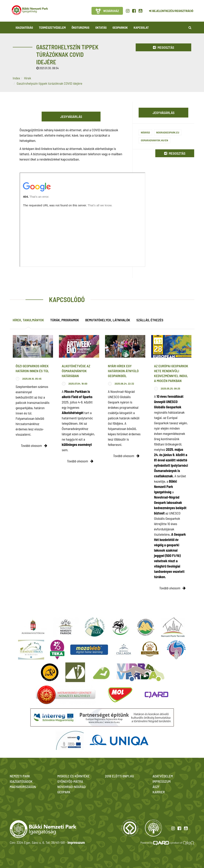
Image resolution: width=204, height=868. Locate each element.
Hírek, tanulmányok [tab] (28, 320)
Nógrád (145, 132)
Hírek (27, 78)
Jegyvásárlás (71, 117)
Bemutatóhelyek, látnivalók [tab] (108, 320)
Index (16, 78)
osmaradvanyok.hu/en (154, 140)
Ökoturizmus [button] (81, 27)
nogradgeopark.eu (168, 132)
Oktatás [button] (101, 27)
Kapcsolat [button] (141, 27)
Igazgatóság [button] (24, 27)
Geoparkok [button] (120, 27)
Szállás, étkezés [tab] (150, 320)
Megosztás (164, 47)
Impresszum (76, 842)
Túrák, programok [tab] (65, 320)
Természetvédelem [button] (52, 27)
